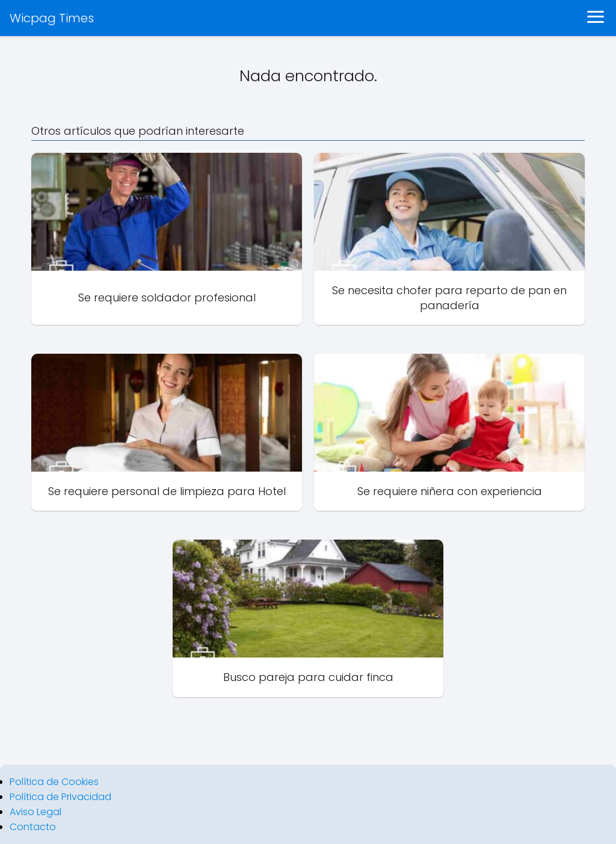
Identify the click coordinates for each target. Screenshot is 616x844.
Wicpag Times (52, 18)
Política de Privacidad (60, 797)
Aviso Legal (35, 812)
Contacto (33, 827)
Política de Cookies (54, 782)
